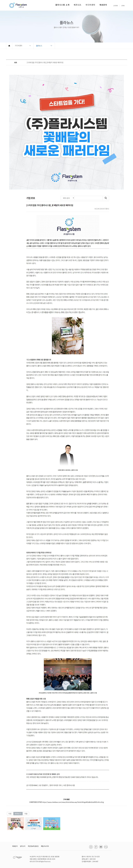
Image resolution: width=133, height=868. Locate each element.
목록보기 (18, 814)
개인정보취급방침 (33, 846)
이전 (10, 814)
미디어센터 (90, 5)
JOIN (123, 5)
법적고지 (23, 846)
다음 (26, 814)
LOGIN (116, 5)
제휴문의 (103, 5)
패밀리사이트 (45, 846)
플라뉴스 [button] (39, 46)
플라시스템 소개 (62, 5)
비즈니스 (78, 5)
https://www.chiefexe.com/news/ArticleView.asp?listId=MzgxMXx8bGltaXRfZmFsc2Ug (73, 802)
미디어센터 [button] (19, 46)
